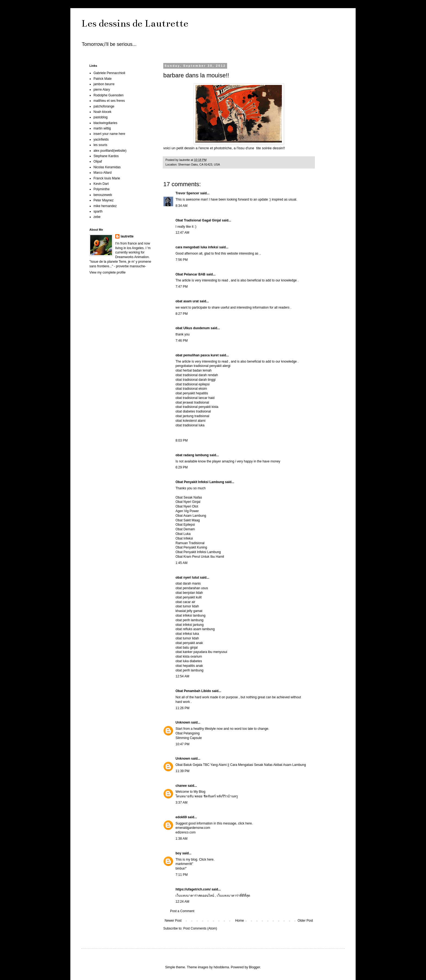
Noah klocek (102, 112)
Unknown (183, 722)
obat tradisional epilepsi (192, 384)
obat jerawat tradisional (192, 402)
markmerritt (184, 864)
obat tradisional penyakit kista (197, 407)
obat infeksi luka (187, 634)
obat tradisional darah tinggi (195, 380)
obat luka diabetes (189, 661)
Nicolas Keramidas (107, 167)
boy (178, 853)
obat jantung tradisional (192, 416)
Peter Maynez (104, 200)
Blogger (254, 967)
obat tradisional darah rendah (197, 375)
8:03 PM (182, 440)
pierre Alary (102, 90)
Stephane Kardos (106, 156)
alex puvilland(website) (110, 151)
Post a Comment (182, 911)
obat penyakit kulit (189, 597)
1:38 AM (181, 839)
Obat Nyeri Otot (187, 506)
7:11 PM (182, 875)
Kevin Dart (101, 184)
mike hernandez (105, 206)
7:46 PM (182, 341)
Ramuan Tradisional (190, 543)
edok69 (181, 817)
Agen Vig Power (187, 511)
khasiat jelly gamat (189, 611)
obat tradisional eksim (191, 389)
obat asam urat (187, 301)
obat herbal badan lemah (194, 370)
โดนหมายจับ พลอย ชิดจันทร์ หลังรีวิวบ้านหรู (207, 796)
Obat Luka (183, 534)
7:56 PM (182, 260)
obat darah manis (188, 583)
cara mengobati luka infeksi (197, 247)
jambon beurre (104, 84)
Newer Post (173, 921)
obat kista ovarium (189, 656)
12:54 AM (182, 676)
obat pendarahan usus (192, 588)
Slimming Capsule (189, 738)
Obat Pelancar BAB (190, 274)
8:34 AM (181, 206)
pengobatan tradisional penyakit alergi (203, 366)
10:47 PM (182, 744)
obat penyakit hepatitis (192, 393)
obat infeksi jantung (189, 625)
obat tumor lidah (187, 606)
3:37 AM (181, 803)
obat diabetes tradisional (193, 411)
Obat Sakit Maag (188, 520)
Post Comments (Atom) (200, 928)
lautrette (127, 236)
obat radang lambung (192, 455)
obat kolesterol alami (190, 421)
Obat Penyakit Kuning (191, 547)
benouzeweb (103, 195)
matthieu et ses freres (109, 101)
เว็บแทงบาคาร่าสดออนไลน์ (195, 896)
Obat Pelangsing (188, 733)
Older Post (305, 921)
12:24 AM (182, 902)
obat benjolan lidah (189, 593)
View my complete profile (107, 272)
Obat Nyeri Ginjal (188, 502)
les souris (100, 145)
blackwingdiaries (105, 123)
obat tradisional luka (190, 425)
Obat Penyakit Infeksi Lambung (200, 482)
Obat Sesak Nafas (189, 497)
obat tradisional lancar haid (195, 398)
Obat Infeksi (184, 538)
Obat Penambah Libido (193, 691)
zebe (97, 217)
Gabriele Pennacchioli (109, 73)
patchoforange (104, 106)
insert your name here (109, 134)
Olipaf (98, 161)
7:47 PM (182, 287)
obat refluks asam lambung (195, 629)
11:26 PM (182, 708)
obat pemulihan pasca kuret (197, 355)
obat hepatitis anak (189, 666)
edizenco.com (186, 832)
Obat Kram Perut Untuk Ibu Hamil (200, 557)
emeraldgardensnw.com (193, 828)
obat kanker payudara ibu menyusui (201, 652)
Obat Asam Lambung (191, 516)
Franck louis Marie (107, 178)
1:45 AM (181, 563)
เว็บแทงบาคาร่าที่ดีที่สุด (234, 896)
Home (240, 921)
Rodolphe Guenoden (109, 95)
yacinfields (101, 139)
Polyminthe (101, 189)
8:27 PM (182, 314)
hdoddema (221, 967)
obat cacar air (185, 602)
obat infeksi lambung (190, 616)
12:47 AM (182, 233)
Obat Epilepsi (185, 525)
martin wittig (102, 128)
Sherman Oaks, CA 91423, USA (199, 164)
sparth (98, 211)
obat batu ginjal (187, 648)
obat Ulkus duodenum (193, 328)
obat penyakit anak (189, 643)
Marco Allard (103, 173)
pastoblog (101, 117)
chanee (181, 786)
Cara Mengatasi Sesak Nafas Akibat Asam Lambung (268, 765)
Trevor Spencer (187, 193)
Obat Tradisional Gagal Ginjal (198, 220)
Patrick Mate (103, 79)
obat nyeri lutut (187, 578)
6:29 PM (182, 467)
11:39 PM (182, 771)
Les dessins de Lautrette (135, 23)
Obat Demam (185, 529)
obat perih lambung (189, 620)
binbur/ (181, 868)
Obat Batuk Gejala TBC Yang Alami (201, 765)
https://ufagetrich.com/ (193, 889)
